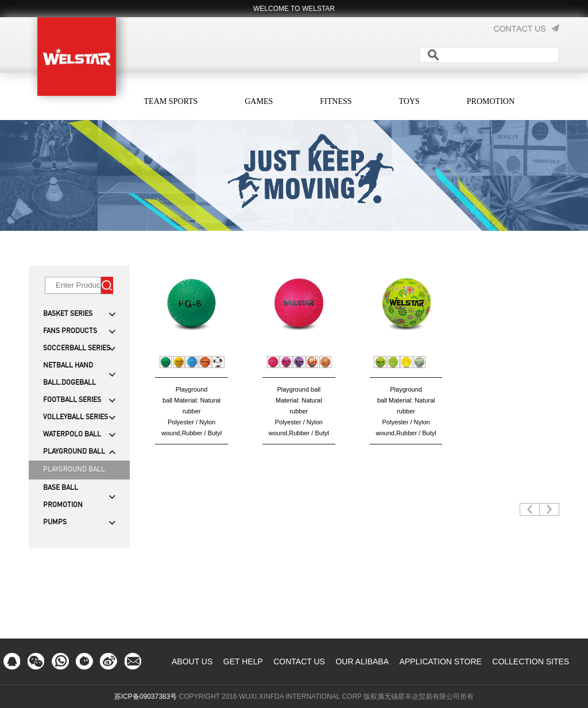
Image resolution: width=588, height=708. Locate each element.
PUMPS (55, 523)
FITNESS (336, 101)
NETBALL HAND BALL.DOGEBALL (69, 374)
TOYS (409, 101)
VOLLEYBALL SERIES (76, 417)
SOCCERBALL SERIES (77, 349)
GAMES (259, 101)
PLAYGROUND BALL (74, 452)
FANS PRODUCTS (70, 331)
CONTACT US (299, 661)
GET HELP (243, 661)
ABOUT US (192, 661)
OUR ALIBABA (362, 661)
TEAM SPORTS (171, 101)
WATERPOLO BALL (72, 435)
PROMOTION (491, 101)
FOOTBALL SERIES (72, 400)
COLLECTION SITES (531, 661)
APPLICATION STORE (440, 661)
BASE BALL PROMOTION (63, 497)
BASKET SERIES (68, 314)
